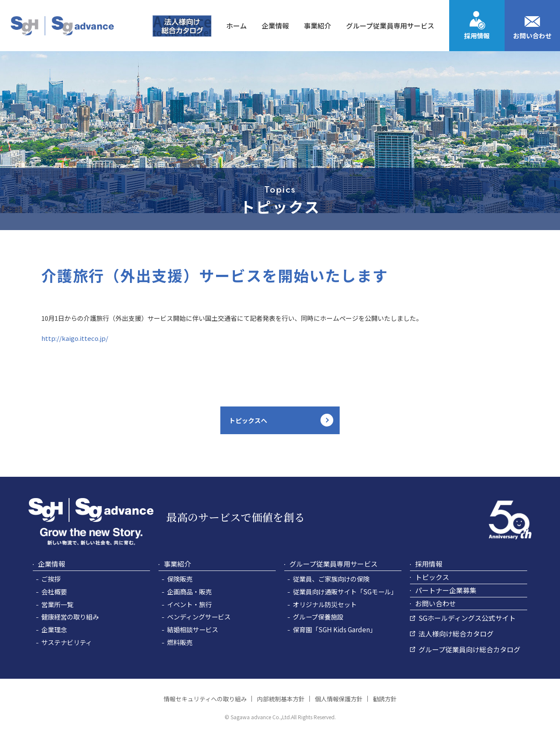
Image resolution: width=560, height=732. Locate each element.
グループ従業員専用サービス (333, 564)
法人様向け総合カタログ (456, 634)
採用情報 (477, 36)
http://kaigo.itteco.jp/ (75, 338)
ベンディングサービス (199, 617)
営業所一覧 (57, 604)
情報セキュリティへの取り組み (205, 699)
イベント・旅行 (189, 604)
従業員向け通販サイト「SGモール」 (345, 591)
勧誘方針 (385, 699)
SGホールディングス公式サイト (467, 618)
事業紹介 (177, 564)
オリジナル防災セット (325, 604)
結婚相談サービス (193, 629)
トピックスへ (248, 420)
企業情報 (52, 564)
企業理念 (54, 629)
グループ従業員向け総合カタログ (469, 649)
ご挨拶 (51, 579)
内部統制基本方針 (281, 699)
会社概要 (54, 591)
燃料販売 (180, 642)
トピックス (432, 577)
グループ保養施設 (318, 617)
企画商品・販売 (189, 591)
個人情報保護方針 (339, 699)
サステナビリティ (67, 642)
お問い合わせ (532, 36)
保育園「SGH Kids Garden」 (335, 629)
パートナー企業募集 (446, 590)
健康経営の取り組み (70, 617)
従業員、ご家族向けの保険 (331, 579)
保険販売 (180, 579)
